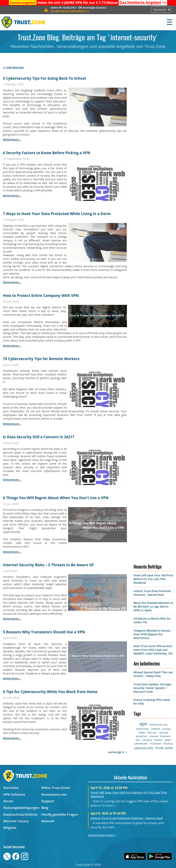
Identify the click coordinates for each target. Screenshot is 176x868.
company (147, 740)
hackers (158, 740)
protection (142, 736)
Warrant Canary (16, 821)
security (163, 732)
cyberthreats (141, 744)
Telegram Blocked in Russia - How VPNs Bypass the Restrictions (153, 634)
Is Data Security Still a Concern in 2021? (39, 437)
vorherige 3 (116, 752)
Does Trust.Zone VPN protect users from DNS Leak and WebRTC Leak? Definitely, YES (153, 650)
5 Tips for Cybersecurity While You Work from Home (50, 692)
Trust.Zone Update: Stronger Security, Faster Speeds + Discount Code (153, 688)
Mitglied (10, 828)
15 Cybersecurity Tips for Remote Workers (41, 359)
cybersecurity (143, 748)
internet (154, 736)
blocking (168, 744)
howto (142, 733)
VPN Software (14, 794)
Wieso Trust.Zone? (56, 788)
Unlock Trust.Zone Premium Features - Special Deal (152, 593)
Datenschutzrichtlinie (20, 814)
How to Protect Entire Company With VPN (41, 296)
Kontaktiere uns (54, 794)
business (165, 736)
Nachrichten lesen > (102, 835)
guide (168, 740)
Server (8, 801)
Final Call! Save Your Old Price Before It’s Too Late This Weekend (153, 579)
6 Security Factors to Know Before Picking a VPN (47, 153)
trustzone (156, 744)
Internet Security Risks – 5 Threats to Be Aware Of (48, 565)
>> (143, 3)
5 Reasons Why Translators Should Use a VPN (44, 632)
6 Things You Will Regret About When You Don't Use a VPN (56, 498)
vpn (143, 724)
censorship (142, 729)
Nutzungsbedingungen (21, 808)
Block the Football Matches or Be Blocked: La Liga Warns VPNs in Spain (153, 606)
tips (138, 740)
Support (48, 801)
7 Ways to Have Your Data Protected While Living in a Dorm (57, 214)
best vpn (152, 733)
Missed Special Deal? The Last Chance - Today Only (153, 674)
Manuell (48, 821)
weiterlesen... (12, 140)
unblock (155, 729)
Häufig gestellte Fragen (60, 814)
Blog (45, 808)
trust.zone (164, 748)
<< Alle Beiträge (13, 67)
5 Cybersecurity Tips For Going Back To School (44, 78)
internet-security (158, 725)
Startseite (11, 788)
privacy (167, 729)
